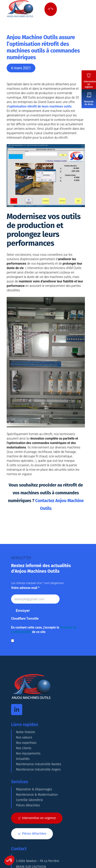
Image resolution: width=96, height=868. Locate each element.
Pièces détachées (28, 805)
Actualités (23, 759)
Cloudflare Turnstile (25, 619)
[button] (9, 860)
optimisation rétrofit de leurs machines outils (40, 106)
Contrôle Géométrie (29, 800)
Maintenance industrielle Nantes (39, 764)
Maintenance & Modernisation (37, 795)
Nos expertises (26, 743)
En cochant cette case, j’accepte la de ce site (44, 630)
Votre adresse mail (25, 588)
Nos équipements (28, 753)
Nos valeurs (24, 737)
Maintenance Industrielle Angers (38, 770)
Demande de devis (89, 103)
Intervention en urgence (90, 84)
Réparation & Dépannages (34, 789)
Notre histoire (26, 732)
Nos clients (24, 748)
